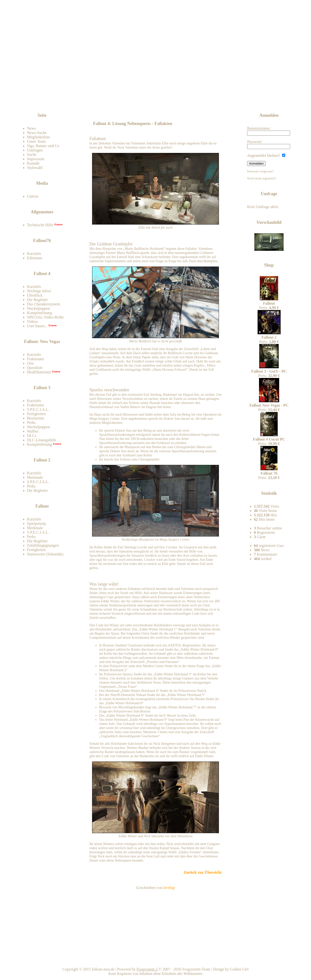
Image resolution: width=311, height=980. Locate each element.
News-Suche (37, 133)
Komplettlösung (39, 313)
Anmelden (256, 163)
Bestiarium (35, 418)
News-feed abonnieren (258, 99)
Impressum (36, 159)
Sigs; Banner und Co (43, 146)
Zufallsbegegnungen (43, 545)
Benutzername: (269, 131)
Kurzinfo (34, 254)
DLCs (32, 436)
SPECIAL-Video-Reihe (45, 317)
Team (269, 960)
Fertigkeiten (36, 414)
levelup (169, 888)
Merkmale (35, 477)
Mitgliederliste (38, 137)
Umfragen (35, 150)
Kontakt (33, 163)
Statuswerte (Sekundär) (45, 554)
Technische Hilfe (40, 225)
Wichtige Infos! (39, 291)
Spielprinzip (36, 524)
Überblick (35, 295)
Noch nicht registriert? (262, 178)
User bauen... (37, 326)
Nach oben (213, 960)
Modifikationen (39, 372)
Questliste (35, 368)
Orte (30, 363)
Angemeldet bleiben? (266, 155)
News (31, 128)
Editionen (35, 258)
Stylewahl (35, 168)
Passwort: (269, 144)
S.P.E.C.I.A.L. (38, 409)
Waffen (33, 431)
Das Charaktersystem (43, 304)
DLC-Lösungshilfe (42, 440)
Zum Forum (54, 103)
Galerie (33, 196)
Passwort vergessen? (260, 171)
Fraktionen (35, 359)
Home (156, 960)
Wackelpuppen (39, 308)
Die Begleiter (37, 300)
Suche (32, 155)
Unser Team (36, 141)
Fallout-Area (130, 61)
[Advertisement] (156, 100)
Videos (32, 322)
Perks (31, 423)
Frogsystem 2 (147, 969)
